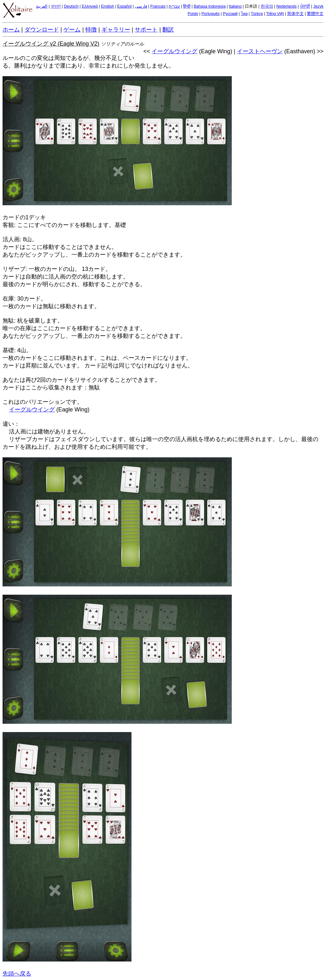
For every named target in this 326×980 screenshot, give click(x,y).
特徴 (91, 30)
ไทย (244, 14)
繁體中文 (315, 14)
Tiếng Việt (275, 14)
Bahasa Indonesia (210, 6)
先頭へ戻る (17, 974)
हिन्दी (187, 6)
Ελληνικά (90, 6)
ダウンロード (42, 30)
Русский (230, 14)
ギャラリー (116, 30)
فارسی (141, 6)
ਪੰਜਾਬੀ (305, 6)
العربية (42, 6)
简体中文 (295, 14)
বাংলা (56, 6)
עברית (174, 6)
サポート (146, 30)
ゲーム (72, 30)
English (107, 6)
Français (158, 6)
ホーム (11, 30)
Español (124, 6)
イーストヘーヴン (260, 51)
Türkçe (257, 14)
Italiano (235, 6)
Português (211, 14)
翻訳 (168, 30)
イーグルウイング (174, 51)
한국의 (267, 6)
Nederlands (287, 6)
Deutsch (71, 6)
